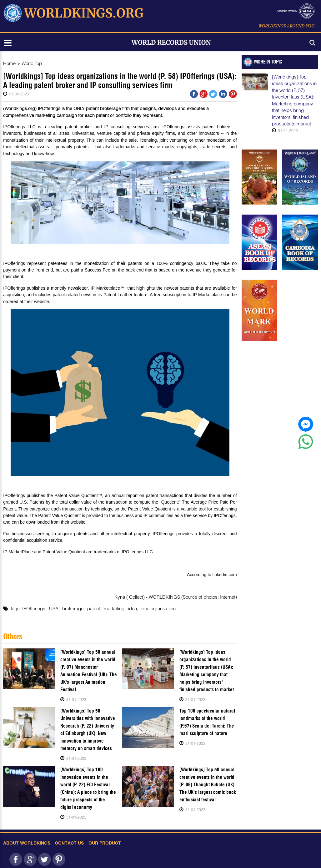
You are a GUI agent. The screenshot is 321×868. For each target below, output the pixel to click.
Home (9, 63)
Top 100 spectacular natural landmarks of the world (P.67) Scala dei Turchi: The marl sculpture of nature (207, 722)
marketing (114, 608)
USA (54, 608)
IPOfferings (34, 608)
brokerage (73, 608)
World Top (32, 63)
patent (94, 608)
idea (133, 608)
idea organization (158, 608)
